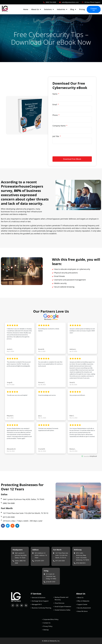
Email (55, 104)
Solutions (49, 9)
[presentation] (67, 149)
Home (26, 9)
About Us (36, 9)
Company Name (59, 126)
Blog (73, 9)
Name (55, 94)
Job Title (56, 136)
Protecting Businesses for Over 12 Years (22, 487)
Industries (62, 9)
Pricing (82, 9)
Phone (55, 115)
